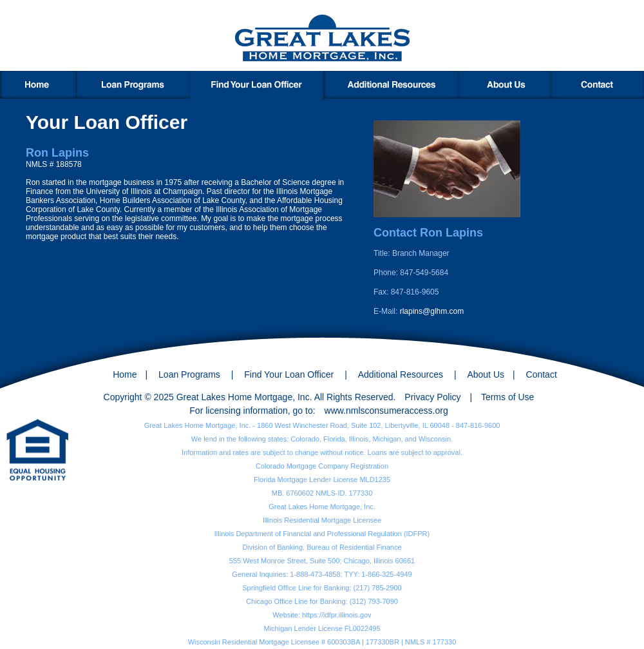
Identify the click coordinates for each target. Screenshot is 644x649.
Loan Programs (189, 374)
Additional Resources (401, 374)
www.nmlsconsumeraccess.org (386, 411)
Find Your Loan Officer (289, 374)
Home (125, 374)
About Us (486, 374)
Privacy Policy (432, 397)
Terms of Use (507, 397)
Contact (542, 374)
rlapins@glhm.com (432, 311)
